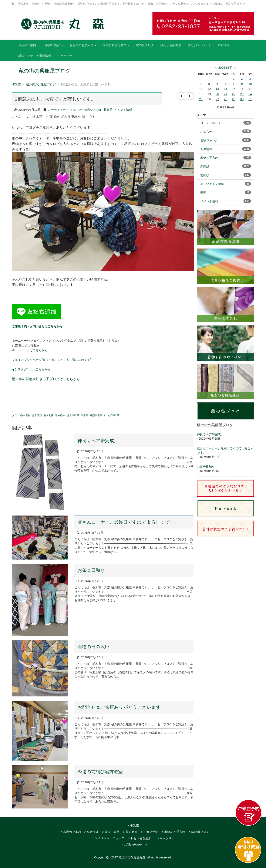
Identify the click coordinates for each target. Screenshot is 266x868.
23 (242, 94)
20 (217, 94)
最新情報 (223, 45)
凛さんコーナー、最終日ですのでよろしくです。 (128, 522)
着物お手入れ (209, 158)
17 (250, 89)
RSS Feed (225, 107)
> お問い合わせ (132, 845)
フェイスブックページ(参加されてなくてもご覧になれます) (52, 360)
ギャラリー (65, 56)
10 (250, 84)
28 (226, 99)
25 (201, 99)
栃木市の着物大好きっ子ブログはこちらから (46, 379)
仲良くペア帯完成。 (98, 441)
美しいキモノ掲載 (212, 184)
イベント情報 (123, 110)
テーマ (201, 115)
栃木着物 (25, 415)
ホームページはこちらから (30, 350)
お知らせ (76, 110)
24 (250, 94)
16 (242, 89)
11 (201, 89)
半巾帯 (85, 415)
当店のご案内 (29, 45)
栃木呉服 (37, 415)
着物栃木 (60, 415)
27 (217, 99)
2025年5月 (225, 68)
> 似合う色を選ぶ (139, 838)
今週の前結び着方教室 (100, 772)
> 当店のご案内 (71, 832)
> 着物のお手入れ (174, 832)
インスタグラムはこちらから (31, 369)
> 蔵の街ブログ (199, 832)
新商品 (108, 110)
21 (226, 94)
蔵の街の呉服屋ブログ (41, 84)
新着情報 (206, 149)
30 (242, 99)
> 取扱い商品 (111, 832)
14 (226, 89)
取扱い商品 (54, 45)
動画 (203, 193)
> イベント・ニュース (110, 838)
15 (234, 89)
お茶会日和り (91, 570)
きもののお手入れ (83, 45)
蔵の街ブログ (145, 45)
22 (234, 94)
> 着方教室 (130, 832)
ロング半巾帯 (112, 415)
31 (250, 99)
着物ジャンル (93, 110)
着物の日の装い (94, 647)
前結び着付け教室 (116, 45)
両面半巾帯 (96, 415)
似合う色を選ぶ (171, 45)
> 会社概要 (91, 832)
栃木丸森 (48, 415)
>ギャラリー (166, 838)
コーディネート (58, 110)
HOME (16, 84)
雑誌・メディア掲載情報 (35, 56)
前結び (205, 175)
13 (217, 89)
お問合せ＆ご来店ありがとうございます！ (121, 707)
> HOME (133, 825)
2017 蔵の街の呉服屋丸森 (128, 857)
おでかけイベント (199, 45)
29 (234, 99)
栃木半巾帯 (73, 415)
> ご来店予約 (150, 832)
